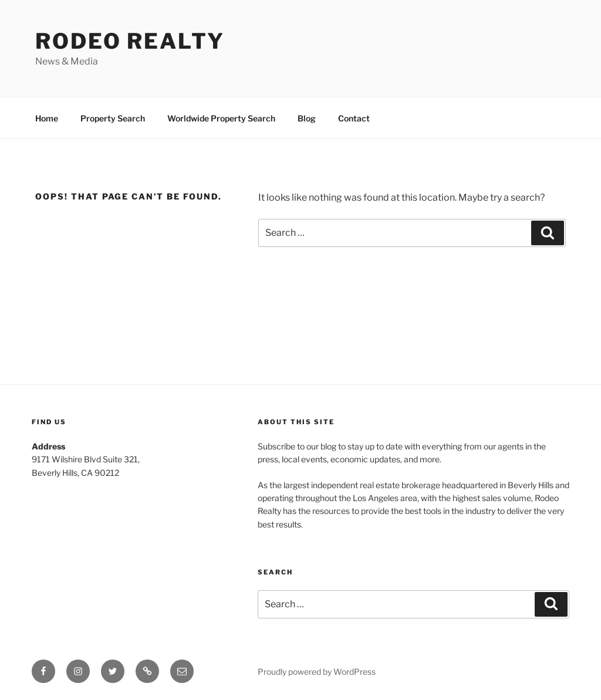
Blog (307, 118)
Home (47, 118)
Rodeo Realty (130, 41)
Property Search (113, 118)
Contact (354, 118)
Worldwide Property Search (221, 118)
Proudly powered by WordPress (317, 672)
